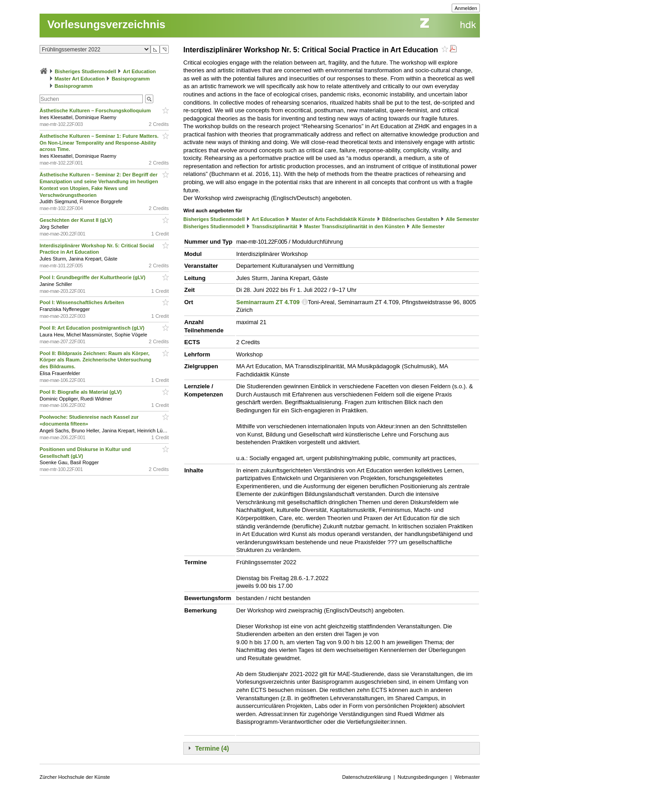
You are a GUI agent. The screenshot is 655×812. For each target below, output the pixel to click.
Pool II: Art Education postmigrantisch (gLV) (93, 328)
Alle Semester (462, 219)
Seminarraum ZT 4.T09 (268, 302)
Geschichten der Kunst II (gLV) (77, 220)
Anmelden (466, 8)
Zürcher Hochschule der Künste (75, 777)
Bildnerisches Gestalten (411, 219)
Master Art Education (80, 79)
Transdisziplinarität (274, 226)
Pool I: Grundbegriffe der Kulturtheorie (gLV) (93, 277)
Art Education (139, 71)
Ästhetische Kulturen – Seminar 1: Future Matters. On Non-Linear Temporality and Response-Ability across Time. (99, 143)
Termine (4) (212, 748)
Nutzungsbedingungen (423, 777)
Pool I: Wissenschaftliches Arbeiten (83, 302)
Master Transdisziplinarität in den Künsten (355, 226)
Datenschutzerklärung (366, 777)
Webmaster (467, 777)
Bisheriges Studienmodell (85, 71)
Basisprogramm (131, 79)
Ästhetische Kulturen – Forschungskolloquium (96, 110)
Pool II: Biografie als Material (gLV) (81, 392)
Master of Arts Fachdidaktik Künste (333, 219)
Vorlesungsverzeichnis (106, 24)
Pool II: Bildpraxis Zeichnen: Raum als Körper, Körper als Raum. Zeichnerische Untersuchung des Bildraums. (96, 360)
